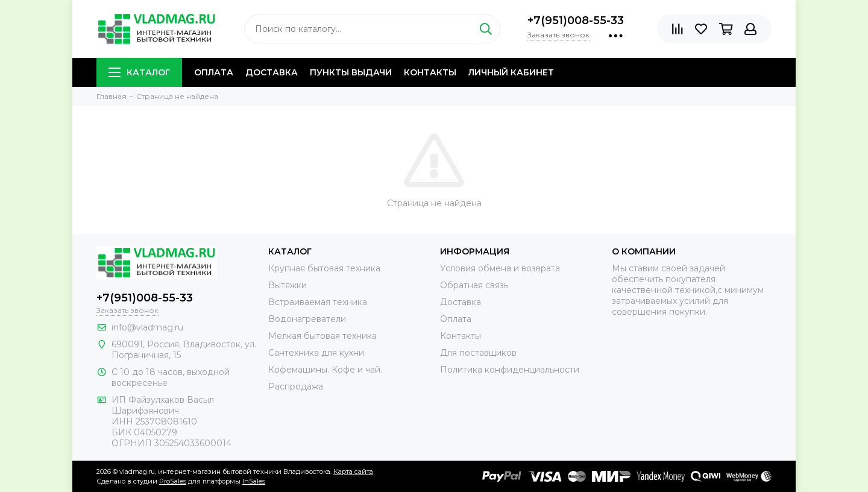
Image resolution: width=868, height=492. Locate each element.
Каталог (139, 72)
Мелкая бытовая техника (322, 336)
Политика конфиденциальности (510, 370)
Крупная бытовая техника (324, 268)
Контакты (430, 72)
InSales (254, 481)
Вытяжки (288, 285)
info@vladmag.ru (147, 327)
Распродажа (296, 386)
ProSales (173, 481)
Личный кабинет (511, 72)
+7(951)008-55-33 (576, 20)
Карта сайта (353, 471)
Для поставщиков (478, 353)
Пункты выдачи (351, 72)
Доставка (272, 72)
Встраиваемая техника (318, 302)
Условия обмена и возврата (500, 268)
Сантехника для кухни (316, 353)
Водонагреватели (307, 319)
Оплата (214, 72)
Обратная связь (474, 285)
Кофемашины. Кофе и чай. (325, 370)
